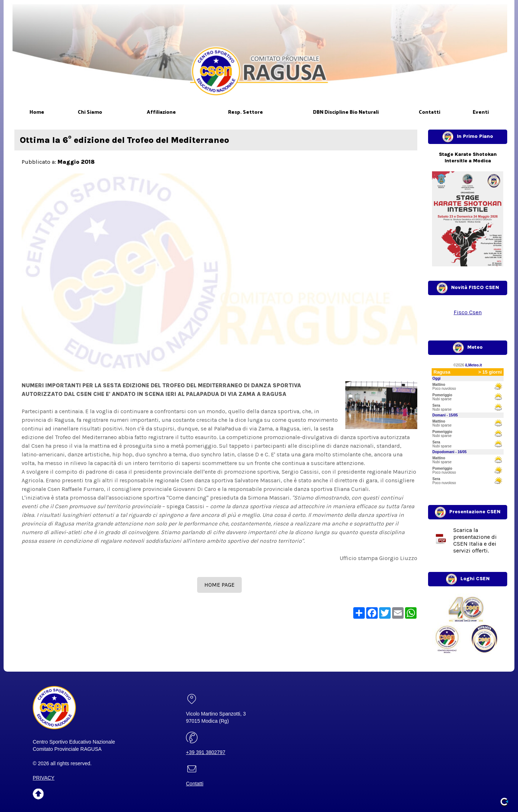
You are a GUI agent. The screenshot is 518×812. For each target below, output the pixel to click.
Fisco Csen (468, 312)
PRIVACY (44, 778)
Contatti (195, 784)
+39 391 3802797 (206, 752)
